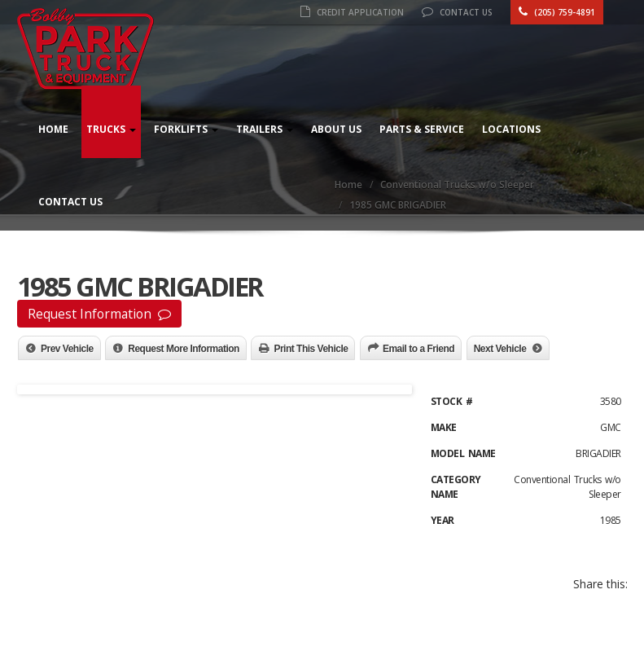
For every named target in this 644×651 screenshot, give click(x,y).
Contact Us (457, 12)
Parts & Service (422, 129)
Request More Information (184, 349)
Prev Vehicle (67, 349)
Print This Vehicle (311, 349)
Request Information (99, 314)
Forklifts (186, 129)
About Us (336, 129)
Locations (511, 129)
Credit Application (352, 12)
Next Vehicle (500, 349)
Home (53, 129)
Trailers (265, 129)
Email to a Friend (418, 349)
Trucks (111, 129)
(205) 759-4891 (557, 12)
